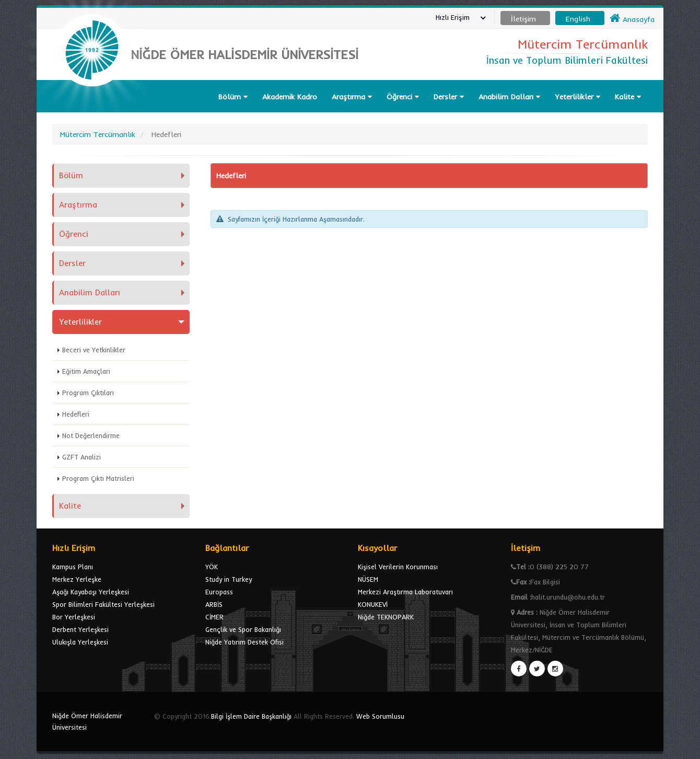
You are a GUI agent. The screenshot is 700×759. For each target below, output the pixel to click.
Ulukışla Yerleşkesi (80, 642)
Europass (219, 592)
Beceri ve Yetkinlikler (94, 350)
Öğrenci (403, 97)
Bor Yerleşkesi (74, 617)
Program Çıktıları (88, 393)
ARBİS (214, 604)
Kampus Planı (73, 567)
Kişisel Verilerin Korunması (398, 567)
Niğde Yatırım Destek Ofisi (244, 642)
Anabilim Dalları (509, 97)
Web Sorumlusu (380, 716)
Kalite (628, 97)
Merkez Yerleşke (77, 579)
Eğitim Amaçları (86, 371)
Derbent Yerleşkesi (80, 629)
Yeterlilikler (577, 97)
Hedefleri (76, 414)
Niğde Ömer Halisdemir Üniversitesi (87, 721)
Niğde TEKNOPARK (386, 617)
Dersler (449, 97)
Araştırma (352, 97)
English (578, 19)
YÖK (212, 567)
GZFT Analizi (81, 457)
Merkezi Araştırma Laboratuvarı (405, 592)
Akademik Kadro (290, 97)
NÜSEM (368, 579)
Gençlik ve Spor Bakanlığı (243, 629)
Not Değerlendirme (91, 435)
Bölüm (233, 97)
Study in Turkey (229, 579)
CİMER (214, 617)
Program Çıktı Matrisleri (98, 478)
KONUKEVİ (373, 604)
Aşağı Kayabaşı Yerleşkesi (91, 592)
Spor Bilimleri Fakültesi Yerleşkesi (103, 604)
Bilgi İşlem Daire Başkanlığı (251, 716)
